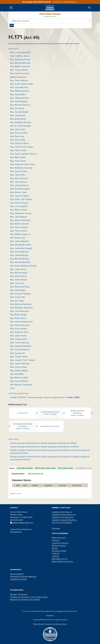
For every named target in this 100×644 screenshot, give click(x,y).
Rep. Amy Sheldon (19, 329)
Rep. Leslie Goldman (19, 185)
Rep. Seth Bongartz (19, 101)
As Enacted (45, 426)
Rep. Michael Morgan (20, 259)
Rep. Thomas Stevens (20, 350)
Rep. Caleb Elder (18, 175)
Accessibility (35, 600)
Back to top (15, 494)
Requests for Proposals (19, 600)
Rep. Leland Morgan (19, 255)
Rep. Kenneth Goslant (20, 189)
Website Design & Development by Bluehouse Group (50, 624)
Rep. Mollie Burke (18, 119)
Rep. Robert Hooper (19, 203)
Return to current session (65, 2)
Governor (56, 540)
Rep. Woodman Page (20, 287)
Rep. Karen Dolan (18, 161)
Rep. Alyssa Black (18, 95)
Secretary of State (59, 551)
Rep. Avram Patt (17, 297)
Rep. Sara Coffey (18, 140)
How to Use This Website (62, 523)
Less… (13, 388)
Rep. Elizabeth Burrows (21, 122)
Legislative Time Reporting (63, 517)
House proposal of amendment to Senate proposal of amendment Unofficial (44, 447)
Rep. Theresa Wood (19, 70)
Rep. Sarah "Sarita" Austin (22, 84)
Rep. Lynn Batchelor (19, 87)
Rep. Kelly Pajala (18, 290)
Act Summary (55, 426)
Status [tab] (12, 468)
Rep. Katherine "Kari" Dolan (22, 164)
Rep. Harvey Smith (19, 339)
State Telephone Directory (62, 562)
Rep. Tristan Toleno (19, 357)
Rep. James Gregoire (20, 196)
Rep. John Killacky (18, 217)
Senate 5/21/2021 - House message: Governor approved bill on (45, 397)
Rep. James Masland (19, 241)
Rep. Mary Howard (19, 210)
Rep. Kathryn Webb (19, 371)
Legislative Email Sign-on (62, 512)
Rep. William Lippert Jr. (21, 234)
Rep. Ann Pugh (17, 301)
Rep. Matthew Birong (20, 91)
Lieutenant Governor (60, 543)
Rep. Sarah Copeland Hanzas (23, 154)
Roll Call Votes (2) (36, 474)
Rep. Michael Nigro (19, 273)
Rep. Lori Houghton (19, 206)
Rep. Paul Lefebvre (19, 231)
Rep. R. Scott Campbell (21, 126)
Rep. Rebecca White (19, 378)
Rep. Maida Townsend (20, 66)
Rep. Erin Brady (17, 108)
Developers (50, 616)
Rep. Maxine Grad (18, 192)
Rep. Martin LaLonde (19, 224)
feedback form (62, 611)
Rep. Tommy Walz (18, 367)
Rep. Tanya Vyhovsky (20, 364)
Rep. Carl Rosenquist (20, 311)
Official (46, 414)
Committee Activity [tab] (25, 468)
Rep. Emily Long (17, 238)
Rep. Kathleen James (20, 56)
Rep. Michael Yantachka (21, 385)
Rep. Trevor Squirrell (19, 343)
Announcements (17, 574)
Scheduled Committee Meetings (23, 577)
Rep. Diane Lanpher (19, 227)
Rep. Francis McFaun (20, 252)
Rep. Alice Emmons (19, 178)
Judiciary (55, 556)
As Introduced (23, 413)
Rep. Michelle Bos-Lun (20, 105)
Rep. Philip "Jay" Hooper (21, 199)
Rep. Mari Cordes (18, 157)
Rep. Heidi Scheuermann (22, 322)
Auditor (55, 548)
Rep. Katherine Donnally (21, 168)
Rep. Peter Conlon (18, 150)
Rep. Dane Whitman (19, 381)
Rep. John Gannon (19, 182)
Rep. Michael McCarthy (21, 245)
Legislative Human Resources (64, 515)
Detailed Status (18, 474)
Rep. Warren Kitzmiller (20, 220)
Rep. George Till (17, 353)
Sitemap (13, 594)
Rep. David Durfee (18, 171)
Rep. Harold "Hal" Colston (22, 147)
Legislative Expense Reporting (64, 520)
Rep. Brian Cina (17, 136)
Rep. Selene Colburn (20, 143)
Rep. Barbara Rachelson (21, 304)
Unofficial (53, 414)
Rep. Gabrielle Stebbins (21, 346)
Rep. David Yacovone (20, 73)
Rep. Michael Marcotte (20, 63)
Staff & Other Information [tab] (45, 468)
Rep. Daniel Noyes (19, 280)
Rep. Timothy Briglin (19, 112)
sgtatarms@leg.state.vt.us (22, 523)
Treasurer (56, 554)
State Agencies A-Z (60, 559)
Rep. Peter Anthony (19, 80)
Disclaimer (56, 528)
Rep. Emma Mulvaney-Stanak (23, 266)
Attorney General (59, 546)
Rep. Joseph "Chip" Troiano (23, 360)
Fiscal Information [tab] (66, 468)
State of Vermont (59, 538)
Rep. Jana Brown (18, 115)
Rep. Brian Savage (18, 315)
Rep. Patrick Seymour (20, 325)
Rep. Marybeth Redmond (21, 308)
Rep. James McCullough (21, 248)
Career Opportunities (39, 597)
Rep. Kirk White (17, 374)
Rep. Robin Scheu (18, 318)
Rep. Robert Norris (18, 276)
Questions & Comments (20, 597)
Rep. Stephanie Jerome (21, 213)
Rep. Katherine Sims (19, 332)
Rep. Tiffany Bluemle (19, 98)
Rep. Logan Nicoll (18, 269)
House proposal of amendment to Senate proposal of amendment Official (43, 443)
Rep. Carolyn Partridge (20, 294)
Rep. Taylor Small (18, 336)
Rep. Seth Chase (18, 129)
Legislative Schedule (19, 579)
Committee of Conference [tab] (86, 468)
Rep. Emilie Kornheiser (20, 60)
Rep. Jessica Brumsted (20, 52)
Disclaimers (23, 594)
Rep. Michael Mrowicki (20, 262)
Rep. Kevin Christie (19, 133)
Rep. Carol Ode (17, 283)
